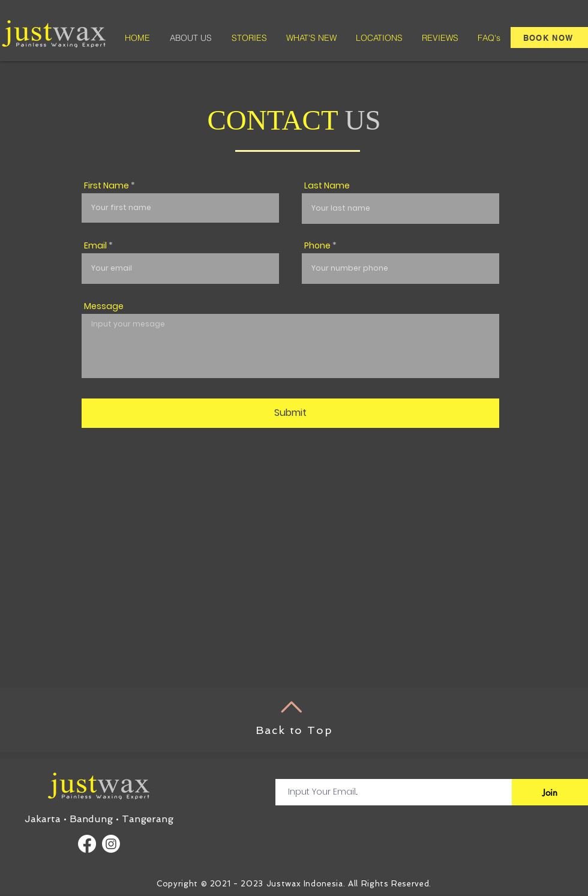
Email (95, 245)
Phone (317, 245)
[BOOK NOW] (549, 38)
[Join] (550, 792)
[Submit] (290, 413)
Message (104, 306)
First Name (106, 185)
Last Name (327, 185)
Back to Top (294, 730)
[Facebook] (87, 844)
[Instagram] (111, 844)
